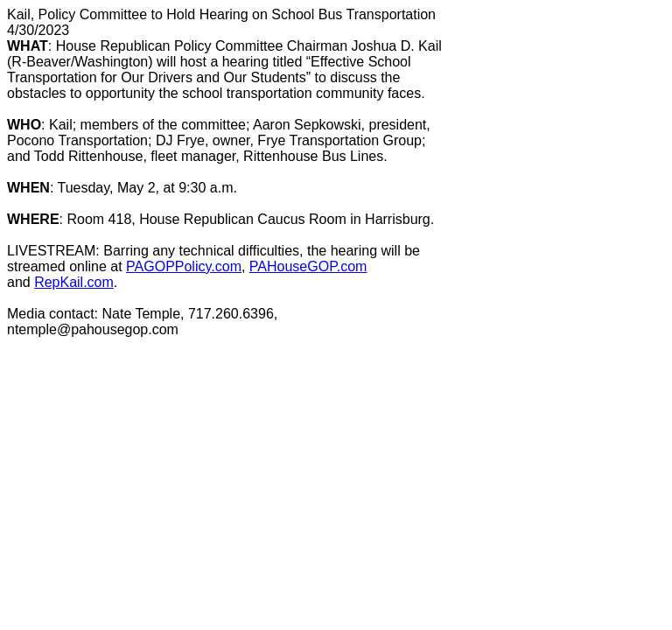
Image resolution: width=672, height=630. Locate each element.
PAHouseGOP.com (308, 266)
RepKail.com (74, 282)
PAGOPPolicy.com (184, 266)
